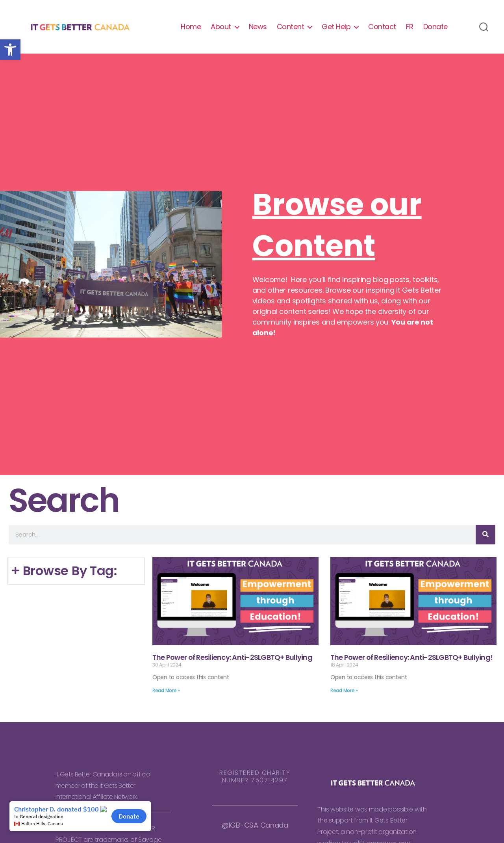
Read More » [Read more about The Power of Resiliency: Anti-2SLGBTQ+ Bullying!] (344, 694)
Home (191, 29)
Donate (435, 29)
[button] (10, 50)
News (258, 29)
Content (291, 29)
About (221, 29)
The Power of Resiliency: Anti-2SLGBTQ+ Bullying (232, 661)
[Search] (485, 538)
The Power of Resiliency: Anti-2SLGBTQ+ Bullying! (411, 661)
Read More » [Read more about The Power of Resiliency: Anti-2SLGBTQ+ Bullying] (166, 694)
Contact (382, 29)
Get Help (336, 29)
